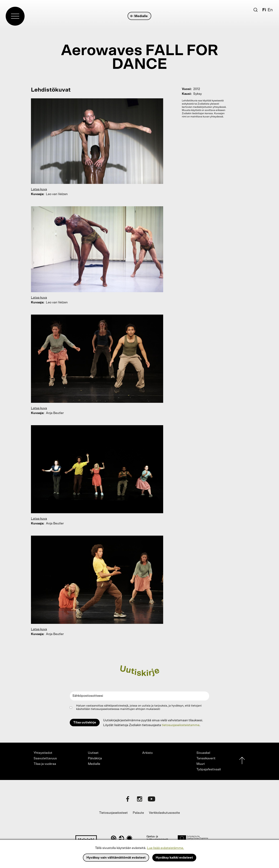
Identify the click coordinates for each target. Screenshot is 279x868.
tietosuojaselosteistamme (181, 725)
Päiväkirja (95, 758)
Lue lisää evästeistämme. (165, 848)
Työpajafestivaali (209, 769)
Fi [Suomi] (264, 10)
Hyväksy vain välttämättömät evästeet (116, 858)
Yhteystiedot (43, 753)
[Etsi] (256, 10)
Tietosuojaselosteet (113, 813)
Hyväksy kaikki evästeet (174, 858)
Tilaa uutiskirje (85, 723)
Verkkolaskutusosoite (164, 813)
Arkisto (147, 753)
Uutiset (93, 753)
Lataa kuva (39, 189)
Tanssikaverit (206, 758)
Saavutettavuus (45, 758)
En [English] (270, 10)
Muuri (201, 764)
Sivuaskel (203, 753)
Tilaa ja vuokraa (45, 764)
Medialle (139, 16)
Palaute (138, 813)
